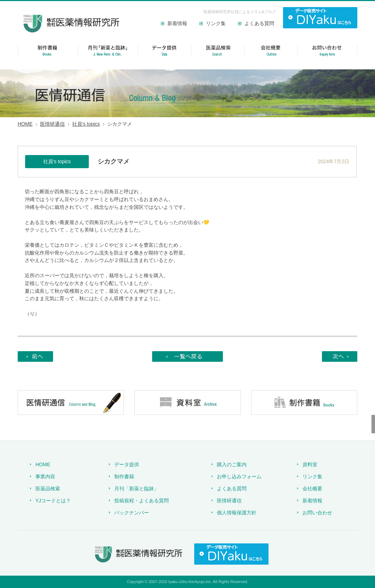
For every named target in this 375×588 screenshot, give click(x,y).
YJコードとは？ (53, 501)
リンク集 (216, 23)
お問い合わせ (317, 513)
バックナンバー (132, 513)
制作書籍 (124, 476)
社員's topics (86, 124)
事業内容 (45, 476)
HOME (25, 124)
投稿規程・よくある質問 (142, 501)
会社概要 (312, 489)
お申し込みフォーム (239, 476)
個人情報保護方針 (237, 513)
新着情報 (177, 23)
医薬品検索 (48, 489)
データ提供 (127, 464)
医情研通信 (52, 124)
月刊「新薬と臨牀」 (137, 489)
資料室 (310, 464)
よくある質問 (259, 23)
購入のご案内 (232, 464)
